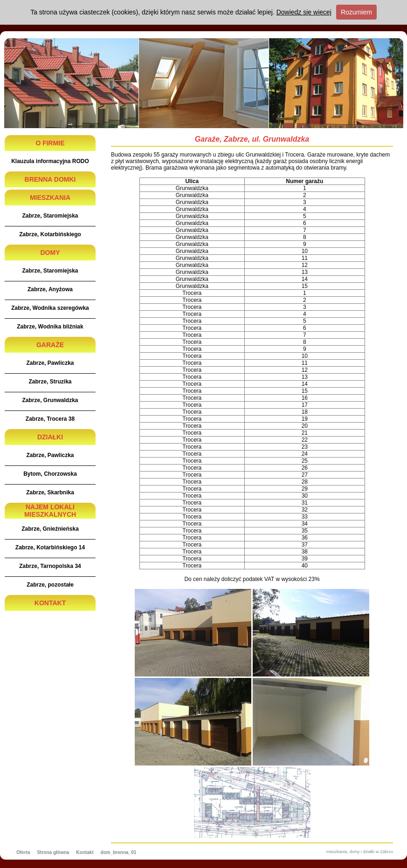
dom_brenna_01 (119, 852)
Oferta (23, 852)
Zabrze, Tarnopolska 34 (50, 566)
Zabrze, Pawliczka (50, 363)
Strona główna (53, 852)
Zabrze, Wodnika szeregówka (50, 308)
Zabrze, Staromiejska (50, 216)
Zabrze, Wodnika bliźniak (50, 327)
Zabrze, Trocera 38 (50, 419)
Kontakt (85, 852)
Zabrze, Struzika (50, 382)
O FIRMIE (50, 143)
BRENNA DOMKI (50, 179)
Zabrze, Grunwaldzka (50, 400)
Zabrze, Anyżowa (50, 289)
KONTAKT (50, 603)
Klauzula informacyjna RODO (50, 161)
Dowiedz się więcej (304, 12)
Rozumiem (356, 12)
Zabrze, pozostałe (50, 585)
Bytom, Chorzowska (50, 474)
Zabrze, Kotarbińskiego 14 (50, 547)
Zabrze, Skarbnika (50, 492)
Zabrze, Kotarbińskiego (50, 234)
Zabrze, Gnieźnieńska (50, 529)
